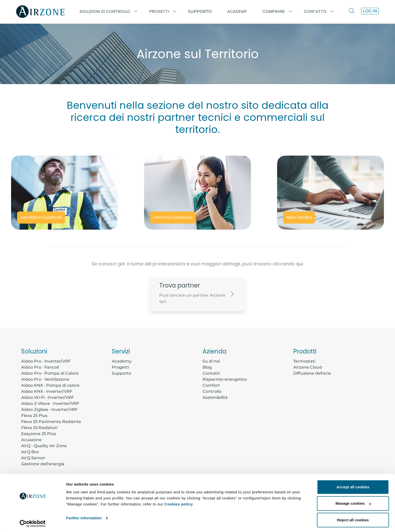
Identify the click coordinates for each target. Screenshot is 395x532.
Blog (207, 367)
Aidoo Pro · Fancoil (40, 367)
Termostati (304, 361)
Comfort (211, 385)
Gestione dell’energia (43, 464)
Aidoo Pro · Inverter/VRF (46, 361)
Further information (84, 517)
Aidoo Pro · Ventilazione (45, 379)
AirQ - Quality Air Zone (44, 446)
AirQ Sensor (33, 458)
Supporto (200, 11)
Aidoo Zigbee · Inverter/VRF (49, 410)
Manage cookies (353, 502)
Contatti (211, 373)
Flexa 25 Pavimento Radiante (51, 422)
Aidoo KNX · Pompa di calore (50, 385)
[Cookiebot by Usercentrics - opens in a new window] (33, 522)
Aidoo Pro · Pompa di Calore (50, 373)
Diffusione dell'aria (312, 373)
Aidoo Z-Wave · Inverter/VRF (50, 403)
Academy (122, 361)
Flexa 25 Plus (34, 416)
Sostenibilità (215, 397)
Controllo (212, 391)
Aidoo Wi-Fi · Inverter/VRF (47, 397)
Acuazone (31, 440)
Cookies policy (179, 503)
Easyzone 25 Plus (39, 434)
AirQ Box (30, 452)
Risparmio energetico (225, 379)
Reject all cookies (353, 519)
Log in (370, 11)
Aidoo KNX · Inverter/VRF (47, 391)
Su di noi (211, 361)
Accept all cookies (353, 486)
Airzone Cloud (308, 367)
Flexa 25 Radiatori (39, 428)
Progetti (120, 367)
